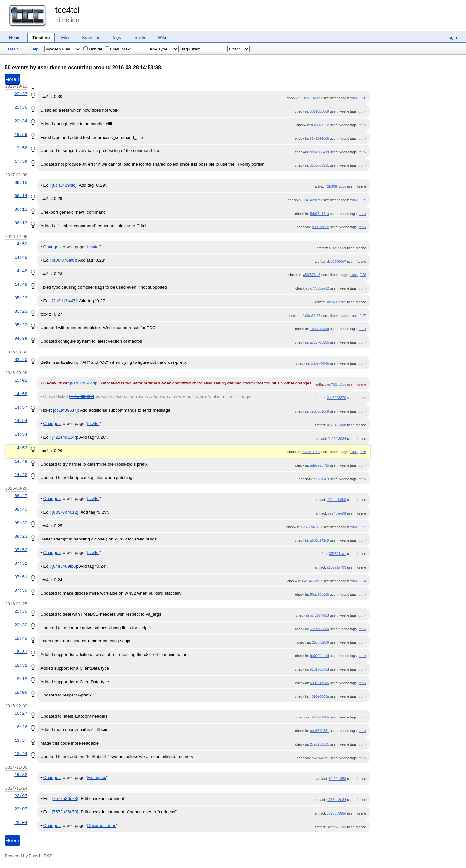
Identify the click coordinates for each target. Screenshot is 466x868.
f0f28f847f (321, 479)
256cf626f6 (321, 642)
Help (34, 49)
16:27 (21, 713)
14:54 (21, 421)
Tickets (139, 37)
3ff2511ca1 (338, 554)
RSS (48, 856)
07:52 (21, 550)
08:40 (21, 509)
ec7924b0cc (337, 384)
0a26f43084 (337, 439)
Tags (116, 37)
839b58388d (336, 813)
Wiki (162, 37)
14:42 (21, 475)
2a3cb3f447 (311, 316)
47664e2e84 (336, 800)
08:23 (21, 536)
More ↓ (12, 840)
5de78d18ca (320, 214)
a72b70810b (319, 342)
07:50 (21, 590)
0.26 (363, 452)
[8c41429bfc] (64, 185)
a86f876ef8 (312, 275)
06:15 (21, 183)
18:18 (21, 679)
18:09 (21, 692)
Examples (97, 778)
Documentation (102, 825)
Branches (91, 37)
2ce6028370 (337, 398)
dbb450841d (319, 152)
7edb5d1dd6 (319, 411)
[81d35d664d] (83, 383)
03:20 (21, 360)
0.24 (363, 581)
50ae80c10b (320, 595)
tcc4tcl (67, 10)
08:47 (21, 496)
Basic (13, 49)
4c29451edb (337, 425)
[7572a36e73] (65, 799)
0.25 (363, 527)
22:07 (21, 796)
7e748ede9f (337, 513)
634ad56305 (319, 629)
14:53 (21, 448)
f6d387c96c (320, 125)
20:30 (21, 611)
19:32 (21, 775)
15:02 (21, 380)
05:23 (21, 298)
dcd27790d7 (337, 262)
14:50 (21, 244)
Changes (52, 247)
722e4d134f (311, 452)
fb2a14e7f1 (320, 758)
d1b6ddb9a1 (319, 165)
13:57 (21, 740)
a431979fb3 (320, 615)
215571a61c (311, 98)
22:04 (21, 823)
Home (15, 37)
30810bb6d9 (319, 111)
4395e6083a (319, 696)
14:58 (21, 394)
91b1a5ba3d (319, 669)
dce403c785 (337, 302)
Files (66, 37)
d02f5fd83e (320, 227)
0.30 (363, 98)
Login (452, 37)
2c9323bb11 (320, 744)
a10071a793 (336, 567)
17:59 (21, 161)
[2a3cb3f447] (64, 301)
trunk (354, 98)
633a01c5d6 (320, 683)
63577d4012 (311, 527)
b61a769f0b (320, 717)
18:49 (21, 638)
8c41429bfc (311, 200)
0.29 (363, 200)
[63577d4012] (65, 512)
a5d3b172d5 (319, 540)
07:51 (21, 563)
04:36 (21, 339)
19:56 (21, 148)
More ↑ (12, 79)
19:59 (21, 135)
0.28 (363, 275)
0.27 (363, 316)
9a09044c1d (320, 656)
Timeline (41, 37)
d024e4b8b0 (336, 500)
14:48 (21, 257)
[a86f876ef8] (64, 260)
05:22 (21, 325)
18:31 (21, 652)
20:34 (21, 121)
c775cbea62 (320, 288)
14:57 (21, 407)
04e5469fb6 (311, 581)
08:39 (21, 523)
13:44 (21, 754)
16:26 (21, 727)
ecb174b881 (320, 731)
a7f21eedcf (338, 248)
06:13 (21, 209)
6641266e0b (319, 139)
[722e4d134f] (64, 437)
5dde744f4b (320, 363)
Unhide (93, 49)
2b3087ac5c (337, 186)
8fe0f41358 (337, 779)
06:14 (21, 196)
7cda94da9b (320, 329)
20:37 (21, 94)
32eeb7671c (337, 827)
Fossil (34, 856)
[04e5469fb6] (64, 566)
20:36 (21, 107)
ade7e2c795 (320, 465)
